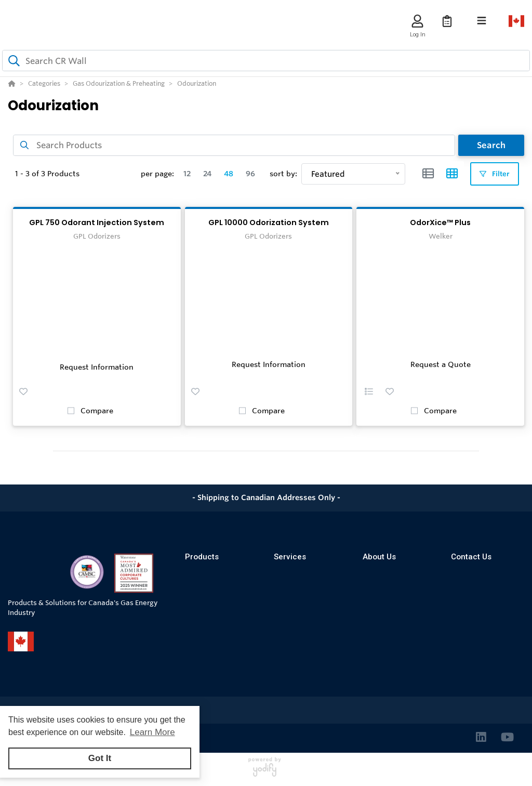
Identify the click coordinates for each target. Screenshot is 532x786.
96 (250, 174)
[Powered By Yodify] (266, 771)
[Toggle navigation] (482, 21)
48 (229, 174)
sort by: (283, 174)
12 (187, 174)
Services (290, 557)
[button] (23, 391)
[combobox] (266, 61)
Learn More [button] (152, 732)
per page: (157, 174)
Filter (495, 174)
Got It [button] (100, 758)
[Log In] (417, 21)
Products (202, 557)
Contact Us (471, 557)
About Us (379, 557)
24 (207, 174)
